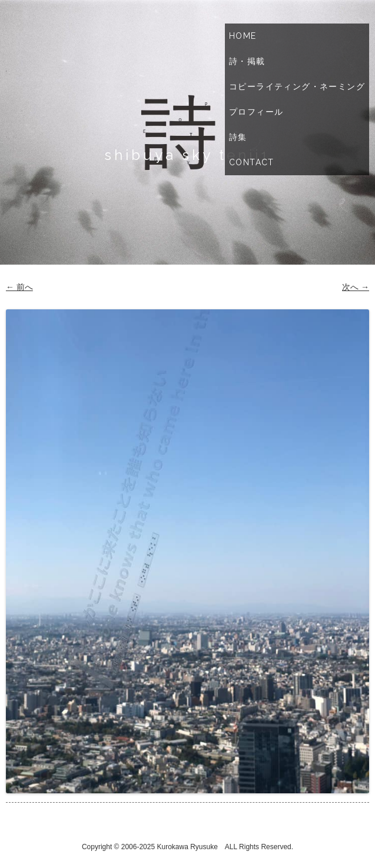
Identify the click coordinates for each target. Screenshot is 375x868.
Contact (252, 162)
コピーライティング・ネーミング (297, 86)
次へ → (356, 287)
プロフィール (256, 112)
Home (243, 36)
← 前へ (19, 287)
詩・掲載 (247, 61)
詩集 (238, 137)
